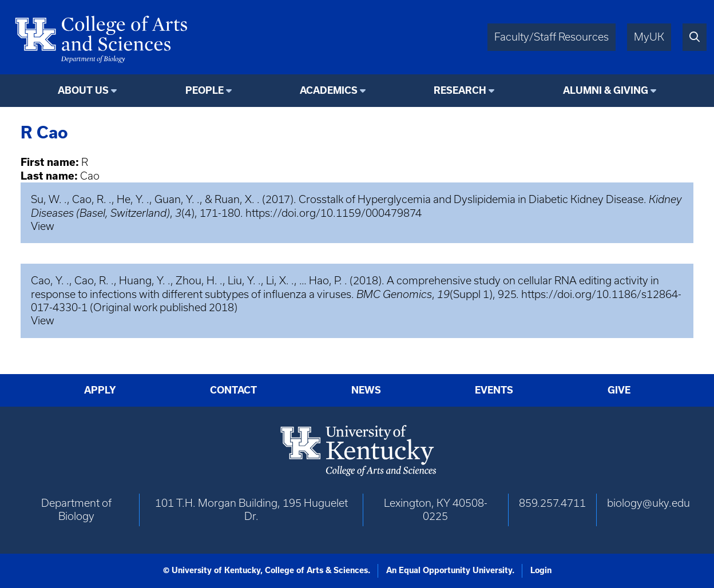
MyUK (649, 37)
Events (494, 390)
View (43, 226)
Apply (100, 390)
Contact (233, 390)
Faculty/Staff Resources (552, 37)
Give (619, 390)
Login (541, 570)
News (366, 390)
